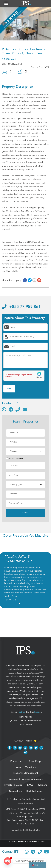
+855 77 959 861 (21, 307)
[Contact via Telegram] (11, 409)
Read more (40, 593)
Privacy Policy (34, 830)
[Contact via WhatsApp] (4, 409)
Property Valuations (26, 767)
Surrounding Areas (15, 458)
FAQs (30, 785)
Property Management (26, 773)
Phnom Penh (25, 676)
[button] (6, 3)
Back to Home (34, 791)
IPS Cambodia (13, 799)
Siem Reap (40, 676)
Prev (4, 24)
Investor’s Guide (13, 785)
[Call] (18, 409)
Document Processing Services (26, 779)
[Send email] (25, 409)
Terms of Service (19, 830)
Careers (42, 785)
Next (47, 24)
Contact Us (15, 791)
